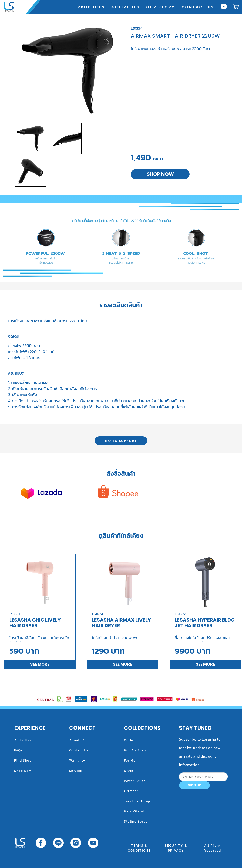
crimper (131, 791)
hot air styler (136, 750)
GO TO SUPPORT (121, 441)
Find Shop (23, 760)
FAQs (18, 750)
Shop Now (23, 771)
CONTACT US (198, 7)
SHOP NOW (160, 174)
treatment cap (137, 801)
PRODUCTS (92, 7)
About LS (77, 740)
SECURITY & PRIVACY (176, 848)
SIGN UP (194, 785)
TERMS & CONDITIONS (139, 848)
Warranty (77, 760)
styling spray (136, 821)
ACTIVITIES (125, 7)
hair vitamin (135, 811)
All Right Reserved (212, 848)
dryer (129, 771)
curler (130, 740)
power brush (135, 781)
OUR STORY (161, 7)
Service (76, 771)
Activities (23, 740)
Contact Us (79, 750)
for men (131, 760)
